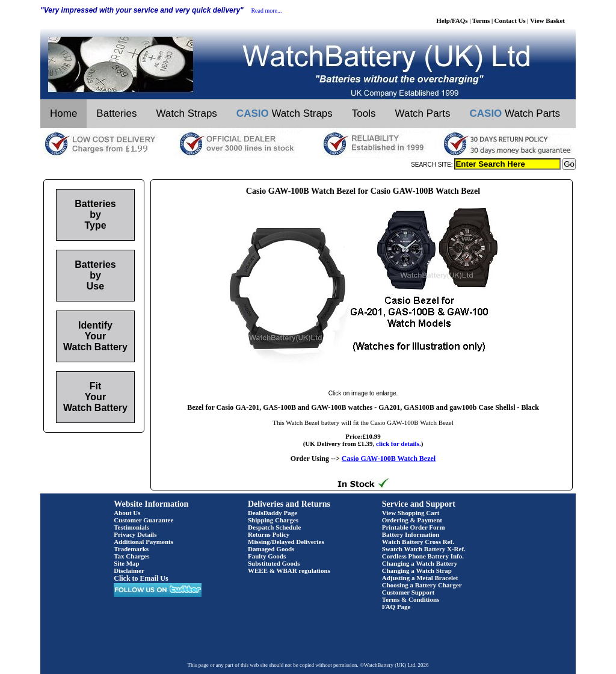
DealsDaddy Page (273, 513)
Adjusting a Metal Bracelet (420, 578)
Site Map (126, 563)
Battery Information (411, 534)
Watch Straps (186, 113)
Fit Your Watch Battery (95, 397)
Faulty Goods (267, 556)
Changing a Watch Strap (417, 570)
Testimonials (131, 527)
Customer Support (408, 592)
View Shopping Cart (411, 513)
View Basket (547, 20)
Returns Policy (269, 534)
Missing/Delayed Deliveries (286, 542)
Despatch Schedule (274, 527)
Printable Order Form (414, 527)
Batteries (116, 113)
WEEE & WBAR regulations (289, 570)
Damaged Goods (271, 549)
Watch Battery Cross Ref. (418, 542)
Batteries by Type (95, 215)
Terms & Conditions (411, 599)
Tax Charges (131, 556)
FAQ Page (396, 607)
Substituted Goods (274, 563)
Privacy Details (135, 534)
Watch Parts (423, 113)
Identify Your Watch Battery (95, 336)
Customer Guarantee (143, 520)
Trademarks (131, 549)
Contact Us (510, 20)
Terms (481, 20)
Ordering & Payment (412, 520)
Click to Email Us (141, 578)
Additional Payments (143, 542)
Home (63, 113)
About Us (127, 513)
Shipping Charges (273, 520)
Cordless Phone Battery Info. (423, 556)
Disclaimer (129, 570)
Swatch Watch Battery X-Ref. (424, 549)
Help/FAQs (452, 20)
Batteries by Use (95, 275)
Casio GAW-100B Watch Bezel (389, 459)
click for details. (399, 444)
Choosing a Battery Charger (422, 585)
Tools (364, 113)
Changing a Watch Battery (420, 563)
